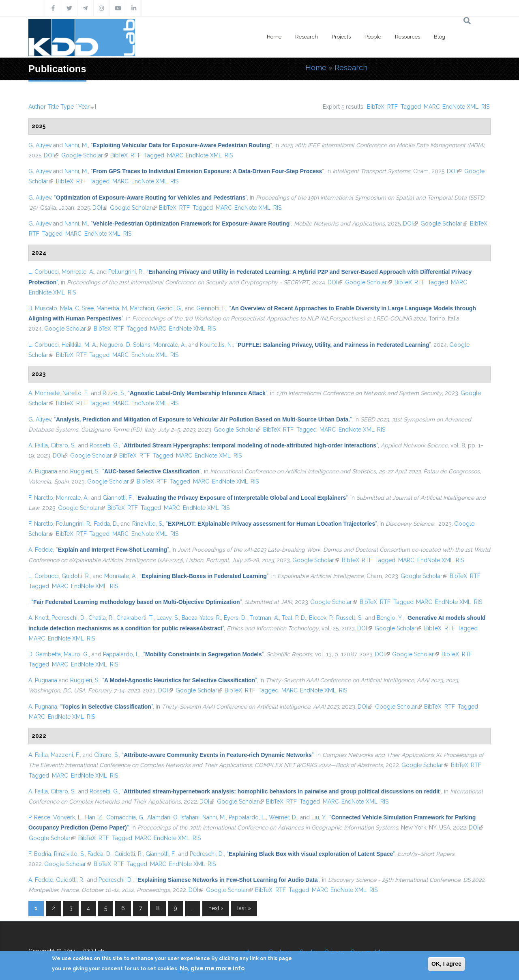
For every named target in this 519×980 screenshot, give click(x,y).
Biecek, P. (321, 618)
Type (67, 107)
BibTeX (376, 107)
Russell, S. (349, 618)
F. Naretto (41, 498)
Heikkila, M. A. (79, 345)
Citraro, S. (63, 445)
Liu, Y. (319, 817)
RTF (392, 107)
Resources (407, 37)
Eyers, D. (235, 618)
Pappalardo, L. (122, 654)
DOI (51, 155)
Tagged (411, 107)
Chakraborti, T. (135, 618)
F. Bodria (40, 854)
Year (84, 107)
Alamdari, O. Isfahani (173, 817)
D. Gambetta (45, 654)
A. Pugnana (43, 471)
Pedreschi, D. (69, 618)
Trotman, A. (264, 618)
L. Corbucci (44, 272)
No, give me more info (212, 968)
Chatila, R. (101, 618)
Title (53, 107)
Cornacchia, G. (125, 817)
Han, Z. (94, 817)
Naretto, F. (75, 393)
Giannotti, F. (211, 308)
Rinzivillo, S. (148, 524)
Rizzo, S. (114, 393)
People (373, 37)
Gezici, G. (169, 308)
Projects (341, 37)
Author (37, 107)
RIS (485, 107)
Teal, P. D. (294, 618)
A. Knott (39, 618)
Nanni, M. (76, 145)
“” (181, 145)
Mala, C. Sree (77, 308)
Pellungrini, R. (126, 272)
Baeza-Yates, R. (201, 618)
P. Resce (39, 817)
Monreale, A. (78, 272)
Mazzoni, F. (65, 755)
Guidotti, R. (76, 576)
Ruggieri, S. (85, 471)
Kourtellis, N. (216, 345)
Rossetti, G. (104, 445)
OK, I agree (446, 964)
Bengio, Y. (390, 618)
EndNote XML (460, 107)
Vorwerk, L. (68, 817)
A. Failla (38, 445)
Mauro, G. (76, 654)
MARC (432, 107)
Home (274, 37)
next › (216, 908)
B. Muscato (43, 308)
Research (307, 37)
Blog (440, 37)
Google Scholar (85, 155)
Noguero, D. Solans (125, 345)
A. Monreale (44, 393)
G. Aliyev (40, 145)
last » (244, 908)
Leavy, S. (168, 618)
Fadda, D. (106, 524)
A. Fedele (41, 550)
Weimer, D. (283, 817)
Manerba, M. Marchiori (125, 308)
